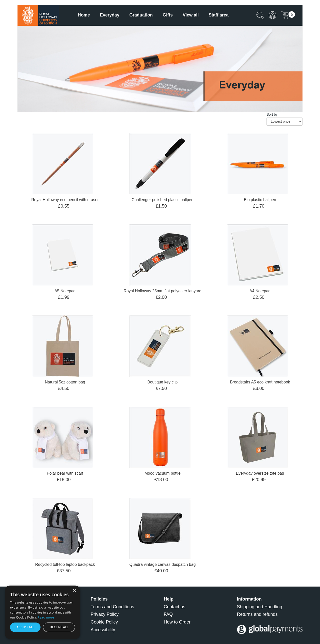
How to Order (177, 622)
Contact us (174, 607)
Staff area (219, 15)
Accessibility (103, 630)
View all (191, 15)
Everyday (110, 15)
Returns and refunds (257, 614)
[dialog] (42, 612)
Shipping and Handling (260, 607)
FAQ (168, 614)
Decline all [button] (59, 627)
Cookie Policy (104, 622)
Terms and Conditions (112, 607)
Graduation (141, 15)
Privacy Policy (105, 614)
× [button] (74, 591)
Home (84, 15)
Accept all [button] (25, 627)
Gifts (168, 15)
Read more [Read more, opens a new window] (46, 617)
